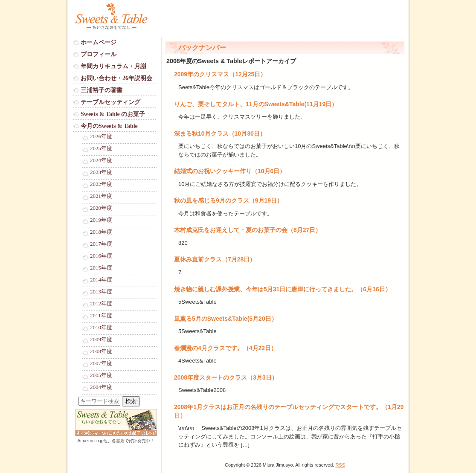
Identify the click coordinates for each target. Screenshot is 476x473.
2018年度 (101, 232)
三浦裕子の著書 (102, 90)
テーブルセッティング (110, 102)
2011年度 (101, 316)
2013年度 (101, 292)
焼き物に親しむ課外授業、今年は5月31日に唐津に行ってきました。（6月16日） (283, 289)
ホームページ (99, 42)
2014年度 (101, 280)
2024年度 (101, 160)
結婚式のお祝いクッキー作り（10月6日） (230, 171)
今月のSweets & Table (109, 126)
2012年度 (101, 304)
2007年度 (101, 363)
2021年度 (101, 196)
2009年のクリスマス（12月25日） (220, 74)
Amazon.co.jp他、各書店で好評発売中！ (116, 441)
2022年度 (101, 184)
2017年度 (101, 244)
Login (80, 449)
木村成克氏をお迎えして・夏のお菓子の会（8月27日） (248, 230)
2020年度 (101, 208)
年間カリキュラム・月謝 (113, 66)
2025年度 (101, 148)
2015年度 (101, 268)
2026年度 (101, 136)
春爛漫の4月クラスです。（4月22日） (225, 348)
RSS (340, 465)
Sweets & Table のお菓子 (113, 114)
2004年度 (101, 387)
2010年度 (101, 328)
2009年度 (101, 340)
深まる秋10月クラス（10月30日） (220, 133)
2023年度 (101, 172)
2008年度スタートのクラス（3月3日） (226, 377)
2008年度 (101, 351)
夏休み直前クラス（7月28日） (215, 259)
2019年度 (101, 220)
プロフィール (99, 54)
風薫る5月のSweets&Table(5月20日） (226, 319)
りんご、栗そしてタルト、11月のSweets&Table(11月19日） (256, 104)
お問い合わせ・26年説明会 (116, 78)
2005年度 (101, 375)
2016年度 (101, 256)
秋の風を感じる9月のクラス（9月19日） (228, 200)
